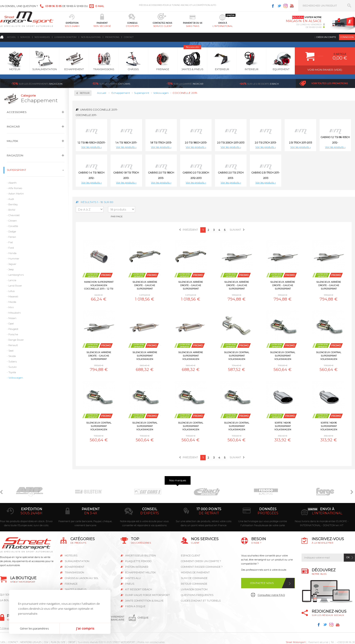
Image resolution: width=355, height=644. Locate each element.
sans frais (192, 26)
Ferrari (12, 237)
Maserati (13, 297)
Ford (11, 248)
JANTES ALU (133, 578)
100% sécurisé (102, 26)
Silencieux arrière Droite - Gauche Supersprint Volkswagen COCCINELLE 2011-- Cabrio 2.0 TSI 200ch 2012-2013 (329, 285)
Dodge (12, 232)
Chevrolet (14, 215)
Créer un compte (326, 37)
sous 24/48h (72, 26)
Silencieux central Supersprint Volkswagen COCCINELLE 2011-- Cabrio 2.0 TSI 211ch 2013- (237, 426)
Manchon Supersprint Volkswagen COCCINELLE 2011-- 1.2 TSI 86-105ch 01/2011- (99, 285)
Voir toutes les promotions (330, 83)
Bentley (13, 204)
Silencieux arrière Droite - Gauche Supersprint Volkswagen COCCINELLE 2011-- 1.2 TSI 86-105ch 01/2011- (145, 285)
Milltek (12, 141)
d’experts (150, 513)
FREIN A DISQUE (135, 606)
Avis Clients (333, 622)
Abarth (13, 183)
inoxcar (185, 83)
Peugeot (13, 329)
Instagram (286, 6)
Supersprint (16, 170)
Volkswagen (16, 378)
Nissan (12, 318)
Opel (11, 324)
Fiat (11, 242)
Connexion (347, 37)
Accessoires (17, 112)
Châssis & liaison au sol (82, 578)
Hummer (14, 259)
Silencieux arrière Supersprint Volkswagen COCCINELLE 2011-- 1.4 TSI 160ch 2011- (191, 356)
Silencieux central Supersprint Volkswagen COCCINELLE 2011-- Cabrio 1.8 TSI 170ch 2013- (145, 426)
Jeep (11, 269)
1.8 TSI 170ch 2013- (161, 143)
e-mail (100, 6)
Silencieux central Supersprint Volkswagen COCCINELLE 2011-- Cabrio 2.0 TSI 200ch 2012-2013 (191, 426)
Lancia (12, 280)
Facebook (273, 6)
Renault (13, 345)
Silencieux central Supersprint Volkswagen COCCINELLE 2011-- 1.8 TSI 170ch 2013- (283, 356)
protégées (268, 513)
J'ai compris (85, 628)
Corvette (13, 226)
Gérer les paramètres (34, 628)
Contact (129, 37)
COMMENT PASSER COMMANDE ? (202, 567)
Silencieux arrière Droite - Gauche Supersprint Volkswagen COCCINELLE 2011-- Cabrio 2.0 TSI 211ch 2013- (99, 356)
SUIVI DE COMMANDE (194, 578)
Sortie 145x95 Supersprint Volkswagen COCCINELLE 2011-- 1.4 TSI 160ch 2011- (329, 426)
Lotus (12, 291)
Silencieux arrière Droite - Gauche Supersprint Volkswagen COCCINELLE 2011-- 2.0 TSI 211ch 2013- (283, 285)
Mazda (12, 302)
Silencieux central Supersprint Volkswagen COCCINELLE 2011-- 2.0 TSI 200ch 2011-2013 (329, 356)
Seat (11, 351)
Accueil (11, 37)
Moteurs (71, 556)
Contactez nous (262, 583)
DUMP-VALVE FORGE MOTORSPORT (148, 595)
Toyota (12, 372)
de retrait (209, 513)
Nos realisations (91, 37)
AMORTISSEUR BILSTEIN (141, 556)
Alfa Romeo (15, 188)
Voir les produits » (91, 147)
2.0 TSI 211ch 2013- (266, 143)
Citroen (13, 221)
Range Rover (16, 340)
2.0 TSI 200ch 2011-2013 (231, 143)
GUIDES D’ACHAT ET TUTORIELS (201, 601)
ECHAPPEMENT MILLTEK (141, 572)
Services (25, 37)
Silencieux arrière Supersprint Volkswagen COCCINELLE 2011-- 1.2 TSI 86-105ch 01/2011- (145, 356)
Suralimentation (77, 561)
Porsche (13, 334)
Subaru (13, 361)
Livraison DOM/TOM (65, 37)
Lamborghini (16, 275)
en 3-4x (91, 513)
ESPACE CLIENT (191, 556)
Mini (11, 307)
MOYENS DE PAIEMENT (195, 572)
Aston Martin (16, 194)
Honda (12, 253)
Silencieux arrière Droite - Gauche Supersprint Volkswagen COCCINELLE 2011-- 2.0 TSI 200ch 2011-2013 (237, 285)
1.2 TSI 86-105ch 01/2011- (92, 143)
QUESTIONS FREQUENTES (197, 595)
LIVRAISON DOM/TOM (194, 589)
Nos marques (42, 37)
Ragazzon (37, 83)
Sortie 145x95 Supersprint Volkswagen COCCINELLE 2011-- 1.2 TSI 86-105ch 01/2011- (283, 426)
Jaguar (12, 264)
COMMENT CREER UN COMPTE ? (201, 561)
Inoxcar (13, 126)
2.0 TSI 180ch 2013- (196, 143)
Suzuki (13, 367)
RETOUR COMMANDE (194, 584)
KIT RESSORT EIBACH (139, 589)
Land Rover (15, 286)
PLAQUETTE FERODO (138, 561)
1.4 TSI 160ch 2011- (126, 143)
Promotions (112, 37)
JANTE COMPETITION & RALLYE (144, 601)
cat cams (111, 83)
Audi (11, 199)
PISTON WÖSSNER (137, 567)
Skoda (12, 356)
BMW (12, 210)
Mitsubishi (15, 313)
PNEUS (130, 584)
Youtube (292, 6)
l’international (223, 26)
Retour (85, 93)
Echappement (75, 567)
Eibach (259, 83)
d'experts (132, 26)
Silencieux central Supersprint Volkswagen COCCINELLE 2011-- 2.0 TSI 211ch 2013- (99, 426)
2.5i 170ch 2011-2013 (301, 143)
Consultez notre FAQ (271, 595)
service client (163, 26)
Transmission (74, 572)
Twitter (279, 6)
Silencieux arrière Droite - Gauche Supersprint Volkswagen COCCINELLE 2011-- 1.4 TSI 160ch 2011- (191, 285)
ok (348, 557)
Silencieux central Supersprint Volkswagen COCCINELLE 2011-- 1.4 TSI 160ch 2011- (237, 356)
